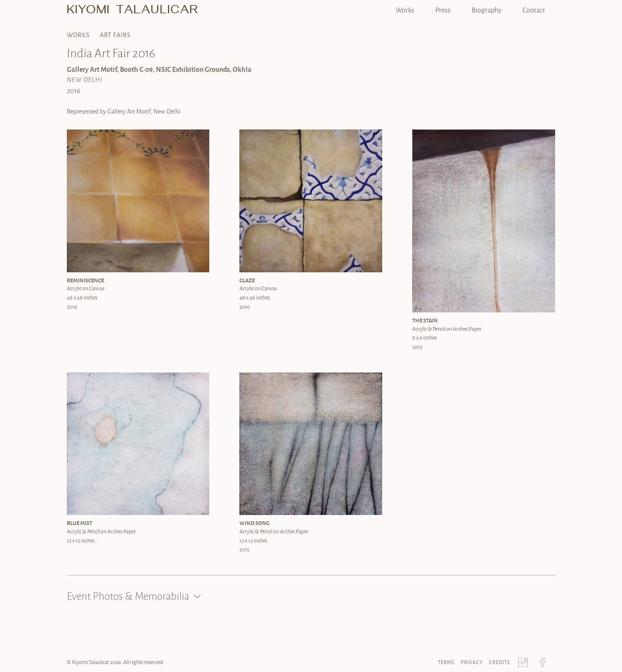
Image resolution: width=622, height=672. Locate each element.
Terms (446, 662)
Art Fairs (115, 35)
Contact (534, 10)
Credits (500, 662)
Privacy (472, 662)
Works (405, 10)
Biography (487, 10)
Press (443, 10)
